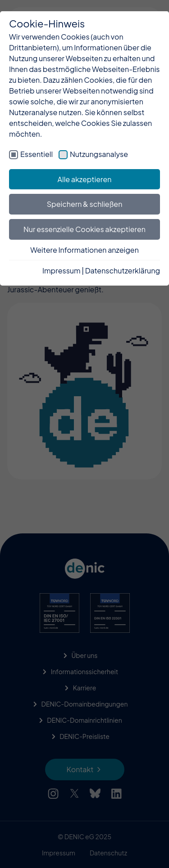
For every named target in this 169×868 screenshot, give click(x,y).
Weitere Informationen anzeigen (84, 250)
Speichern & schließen (85, 204)
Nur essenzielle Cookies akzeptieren (84, 229)
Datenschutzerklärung (123, 271)
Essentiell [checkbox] (37, 154)
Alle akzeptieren (85, 179)
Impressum (62, 271)
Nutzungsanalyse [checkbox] (99, 154)
